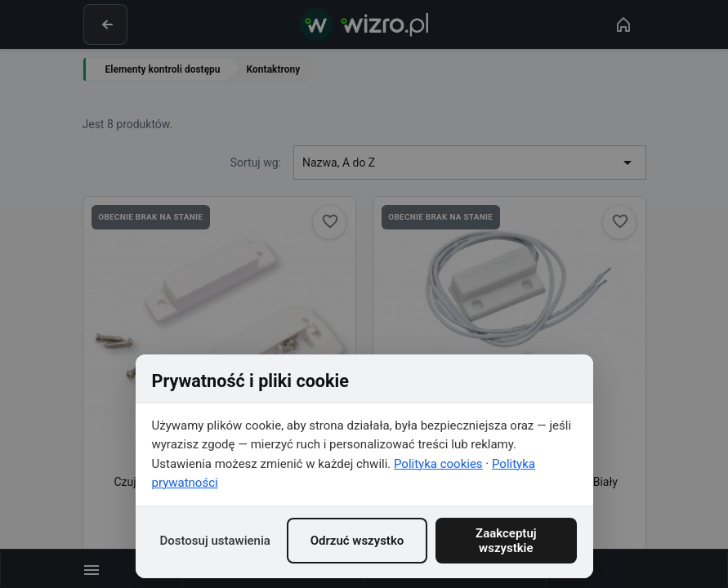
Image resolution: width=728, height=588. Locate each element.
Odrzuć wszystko (357, 541)
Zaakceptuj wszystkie (506, 541)
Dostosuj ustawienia (215, 541)
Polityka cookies (438, 464)
